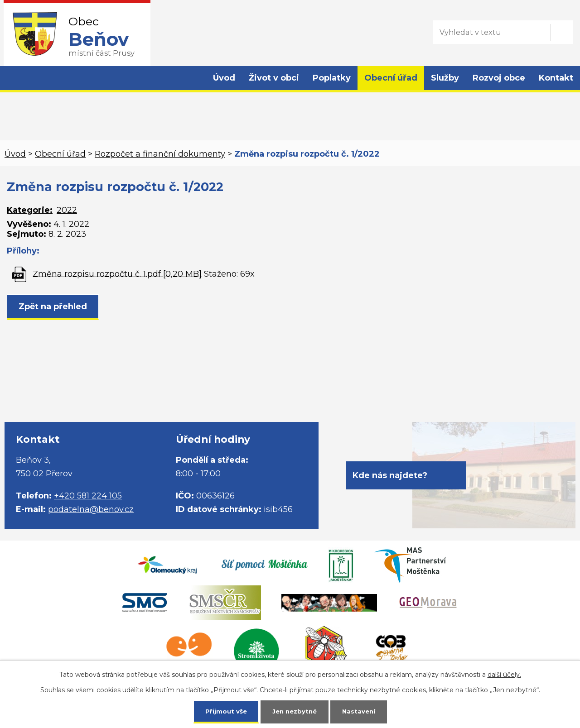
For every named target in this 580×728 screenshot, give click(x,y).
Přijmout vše (224, 711)
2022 (67, 210)
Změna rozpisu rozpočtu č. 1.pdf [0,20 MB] (117, 273)
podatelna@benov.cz (91, 509)
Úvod (224, 78)
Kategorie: (30, 210)
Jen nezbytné (294, 711)
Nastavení (361, 711)
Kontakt (556, 78)
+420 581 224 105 (88, 496)
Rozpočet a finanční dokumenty (160, 154)
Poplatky (332, 78)
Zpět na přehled (53, 307)
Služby (445, 78)
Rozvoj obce (499, 78)
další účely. (504, 674)
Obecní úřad (391, 78)
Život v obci (274, 78)
